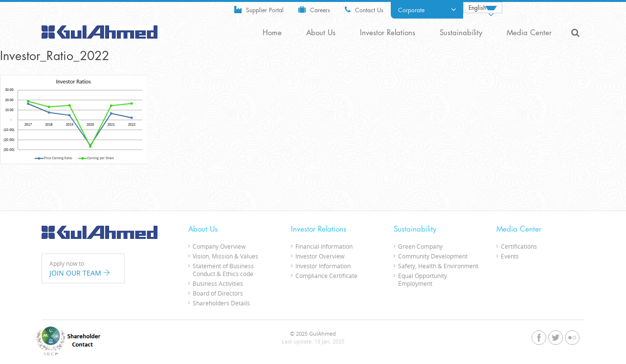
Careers (314, 10)
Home (272, 33)
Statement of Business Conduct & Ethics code (223, 270)
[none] (483, 8)
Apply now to (83, 269)
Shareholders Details (221, 303)
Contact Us (364, 10)
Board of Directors (218, 293)
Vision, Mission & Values (225, 256)
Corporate (427, 10)
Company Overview (219, 246)
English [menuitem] (477, 8)
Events (510, 256)
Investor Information (323, 266)
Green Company (420, 246)
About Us (321, 33)
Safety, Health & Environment (438, 266)
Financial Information (324, 246)
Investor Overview (320, 256)
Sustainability (461, 33)
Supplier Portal (259, 10)
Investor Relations (388, 33)
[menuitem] (483, 8)
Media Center (529, 33)
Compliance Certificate (326, 276)
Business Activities (218, 283)
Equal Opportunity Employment (423, 279)
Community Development (433, 256)
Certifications (519, 246)
